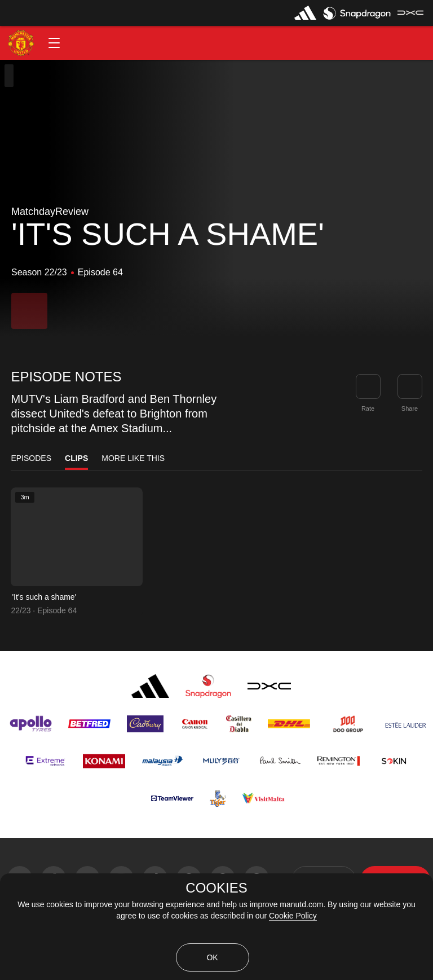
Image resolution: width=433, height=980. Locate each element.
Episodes (31, 458)
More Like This (133, 458)
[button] (54, 43)
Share (410, 408)
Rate (368, 408)
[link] (410, 386)
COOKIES (216, 888)
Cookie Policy (293, 916)
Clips (76, 458)
